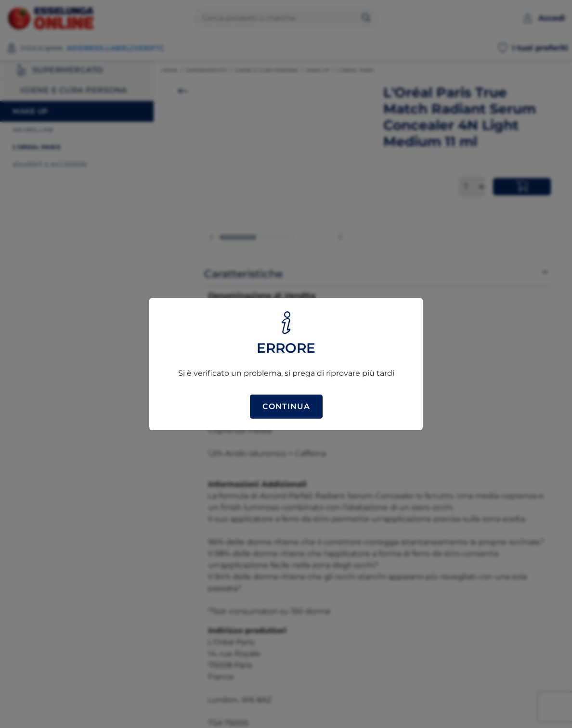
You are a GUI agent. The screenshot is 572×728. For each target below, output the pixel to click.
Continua (286, 406)
